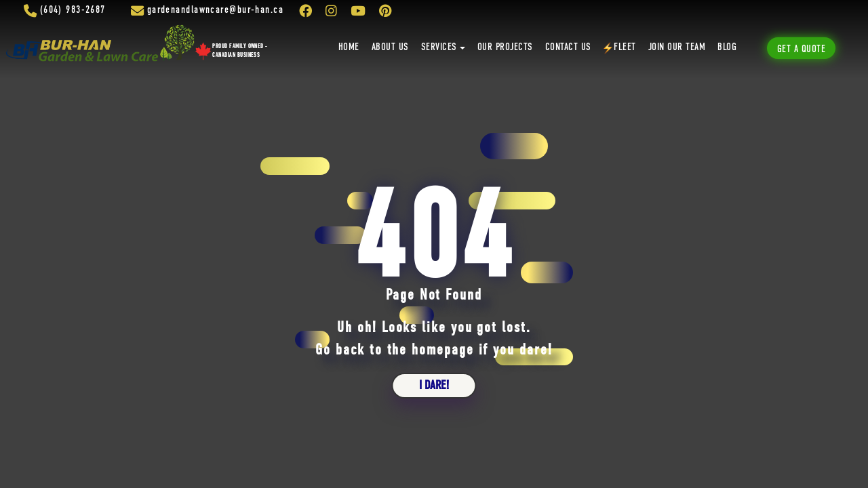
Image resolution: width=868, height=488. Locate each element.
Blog (727, 47)
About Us (390, 47)
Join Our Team (677, 47)
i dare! (434, 385)
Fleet (620, 48)
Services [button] (439, 47)
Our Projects (505, 47)
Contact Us (568, 47)
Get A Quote (801, 49)
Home (349, 47)
